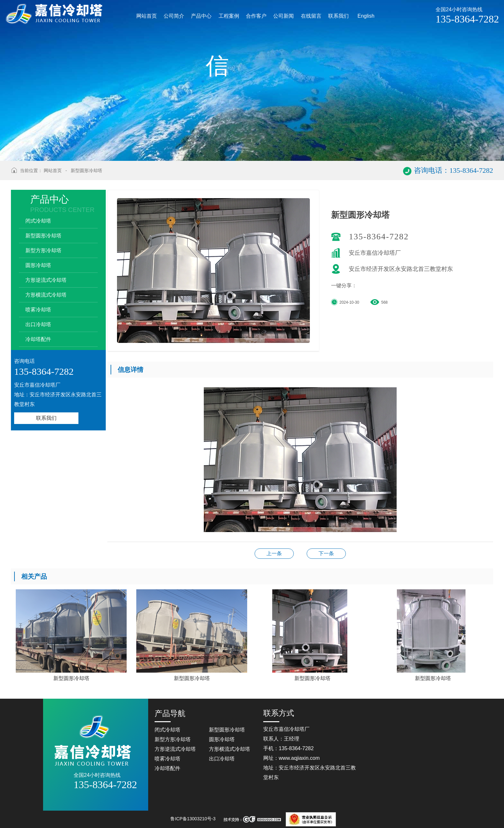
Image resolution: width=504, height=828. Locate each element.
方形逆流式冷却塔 (46, 280)
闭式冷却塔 (38, 221)
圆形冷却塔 (38, 265)
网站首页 (53, 170)
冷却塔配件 (38, 339)
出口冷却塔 (38, 324)
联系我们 (46, 418)
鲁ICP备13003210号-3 (193, 819)
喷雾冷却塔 (38, 310)
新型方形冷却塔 (43, 250)
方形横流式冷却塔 (46, 295)
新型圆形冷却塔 (86, 170)
